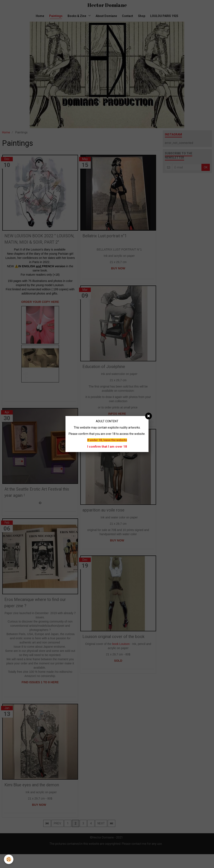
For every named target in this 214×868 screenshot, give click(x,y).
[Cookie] (9, 859)
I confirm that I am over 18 (107, 447)
